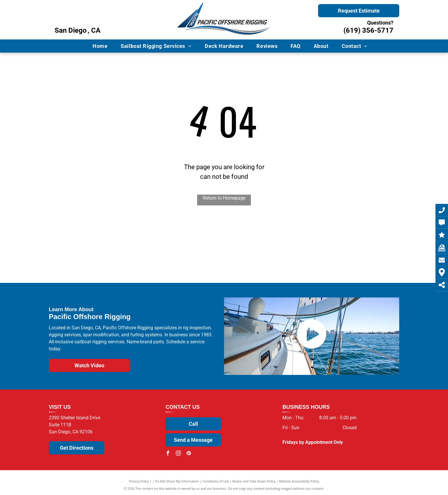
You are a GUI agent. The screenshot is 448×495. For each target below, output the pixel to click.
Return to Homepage (224, 198)
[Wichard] (169, 259)
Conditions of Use (216, 481)
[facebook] (168, 454)
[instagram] (178, 454)
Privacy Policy (139, 481)
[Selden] (114, 255)
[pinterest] (189, 454)
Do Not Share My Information (177, 481)
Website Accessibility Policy (299, 481)
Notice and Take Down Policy (254, 481)
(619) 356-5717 (368, 30)
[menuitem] (102, 46)
